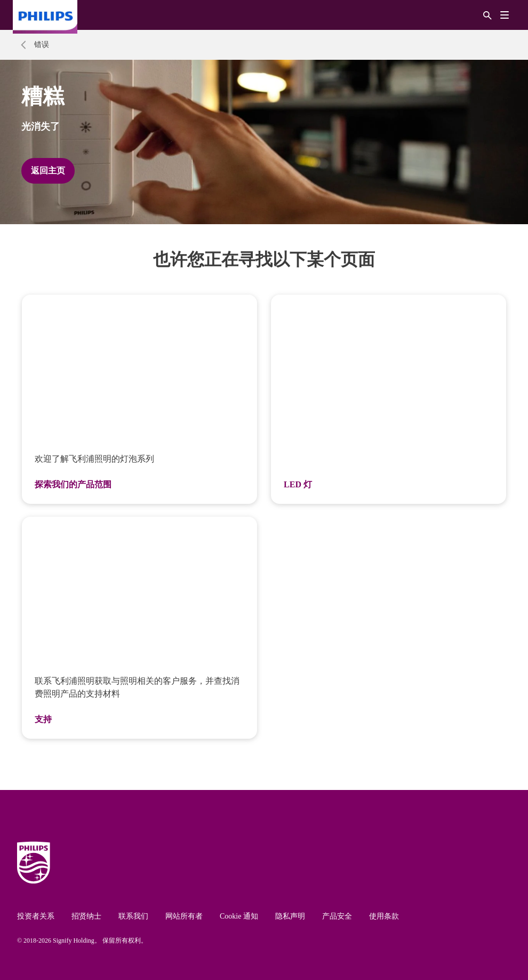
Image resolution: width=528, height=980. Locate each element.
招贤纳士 (86, 916)
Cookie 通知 (239, 916)
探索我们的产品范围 (73, 484)
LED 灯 (298, 484)
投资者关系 (36, 916)
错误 (42, 45)
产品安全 (337, 916)
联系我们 (133, 916)
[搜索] (487, 15)
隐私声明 (290, 916)
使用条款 (384, 916)
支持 (43, 719)
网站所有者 (184, 916)
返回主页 (48, 171)
